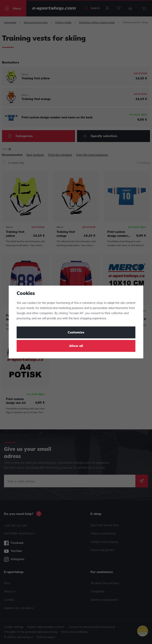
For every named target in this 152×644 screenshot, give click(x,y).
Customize (76, 333)
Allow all (76, 346)
